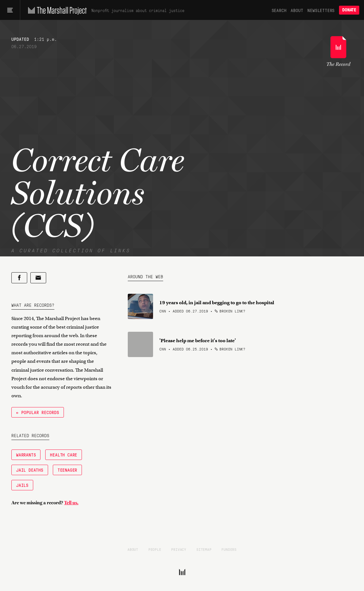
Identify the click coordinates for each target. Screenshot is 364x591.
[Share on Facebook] (19, 278)
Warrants (26, 455)
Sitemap (204, 549)
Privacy (179, 549)
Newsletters (321, 10)
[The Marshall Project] (56, 10)
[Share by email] (38, 278)
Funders (229, 549)
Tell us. (71, 503)
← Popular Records (38, 412)
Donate (349, 10)
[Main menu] (10, 10)
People (155, 549)
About (297, 10)
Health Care (64, 455)
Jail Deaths (30, 470)
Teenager (67, 470)
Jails (22, 485)
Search (279, 10)
